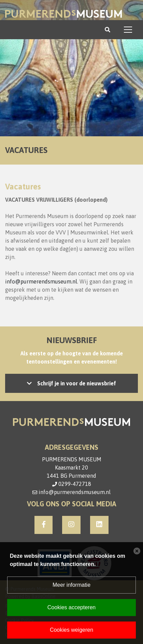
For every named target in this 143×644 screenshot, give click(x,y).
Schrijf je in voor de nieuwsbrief (77, 383)
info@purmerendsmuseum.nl (41, 281)
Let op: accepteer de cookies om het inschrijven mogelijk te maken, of (71, 383)
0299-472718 (75, 484)
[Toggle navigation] (128, 30)
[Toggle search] (108, 30)
